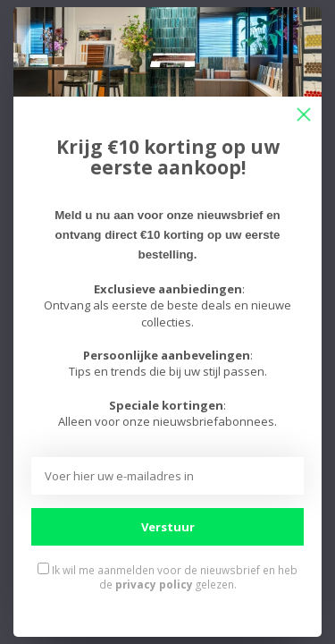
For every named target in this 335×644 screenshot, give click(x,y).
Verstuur (168, 527)
